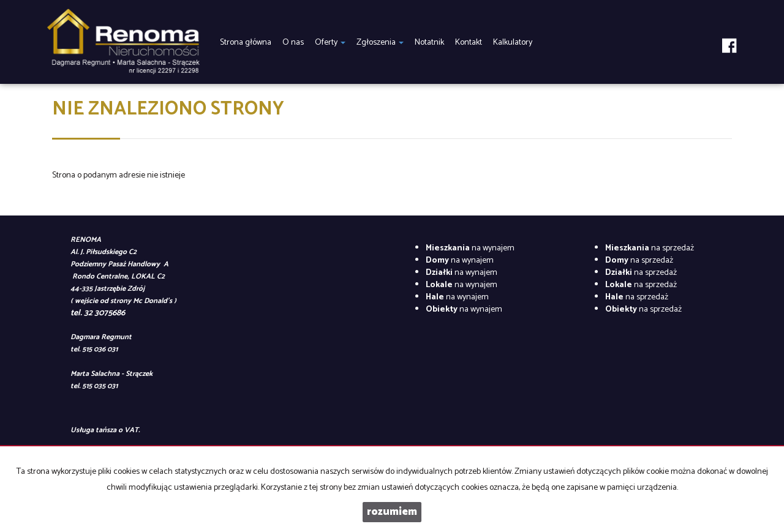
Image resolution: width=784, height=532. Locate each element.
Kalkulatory (513, 43)
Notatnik (429, 43)
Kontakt (469, 43)
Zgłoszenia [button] (380, 43)
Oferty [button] (330, 43)
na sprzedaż (650, 248)
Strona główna (246, 43)
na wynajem (470, 248)
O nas (293, 43)
